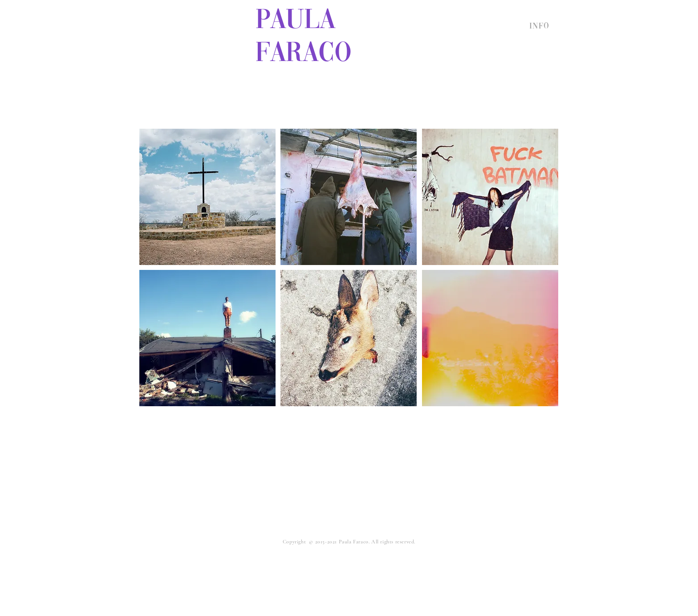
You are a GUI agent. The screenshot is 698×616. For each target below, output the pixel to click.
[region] (207, 197)
